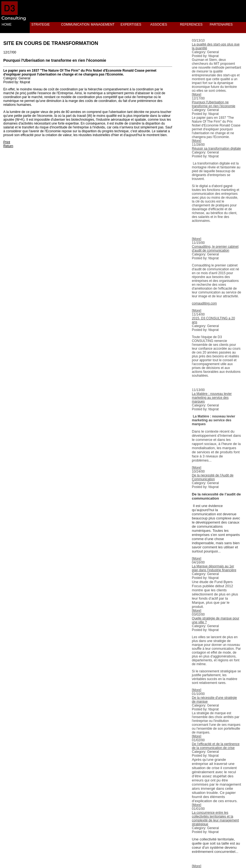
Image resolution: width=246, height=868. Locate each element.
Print (7, 142)
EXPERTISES (131, 25)
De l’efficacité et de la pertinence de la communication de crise (216, 746)
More (197, 95)
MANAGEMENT (103, 25)
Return (8, 146)
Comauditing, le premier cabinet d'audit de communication (215, 249)
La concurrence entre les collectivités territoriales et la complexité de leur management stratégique (215, 818)
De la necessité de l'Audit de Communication (213, 477)
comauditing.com (204, 303)
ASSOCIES (159, 25)
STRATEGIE (41, 25)
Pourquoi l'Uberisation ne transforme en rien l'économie (214, 104)
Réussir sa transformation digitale (216, 149)
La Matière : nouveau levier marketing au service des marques (212, 398)
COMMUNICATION (74, 25)
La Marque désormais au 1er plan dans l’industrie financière (214, 568)
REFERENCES (191, 25)
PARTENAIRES (221, 25)
